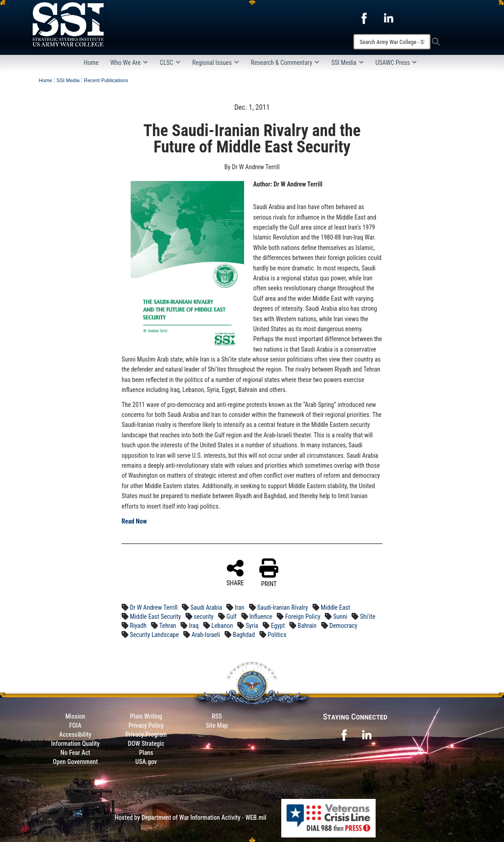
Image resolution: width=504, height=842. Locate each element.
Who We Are (129, 63)
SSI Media (347, 63)
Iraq (194, 626)
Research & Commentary (285, 63)
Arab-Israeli (206, 635)
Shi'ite (368, 617)
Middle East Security (155, 617)
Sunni (340, 617)
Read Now (134, 521)
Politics (277, 635)
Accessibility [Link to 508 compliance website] (75, 734)
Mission (75, 716)
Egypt (278, 626)
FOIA (75, 725)
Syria (252, 626)
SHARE (235, 573)
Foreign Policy (303, 617)
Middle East (335, 607)
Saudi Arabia (206, 607)
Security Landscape (154, 635)
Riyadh (138, 626)
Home (91, 63)
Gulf (232, 617)
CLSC (170, 63)
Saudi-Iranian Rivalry (283, 607)
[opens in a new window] (364, 18)
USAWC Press (396, 63)
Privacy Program (146, 734)
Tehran (168, 626)
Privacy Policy (146, 725)
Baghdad (244, 635)
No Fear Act (75, 753)
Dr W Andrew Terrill (154, 607)
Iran (240, 607)
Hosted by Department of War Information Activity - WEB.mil (191, 818)
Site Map (217, 725)
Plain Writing (146, 716)
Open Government (75, 762)
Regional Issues (216, 63)
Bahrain (307, 626)
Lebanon (222, 626)
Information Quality (75, 744)
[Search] (392, 42)
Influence (261, 617)
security (204, 617)
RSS (217, 716)
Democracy (343, 626)
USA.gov (146, 762)
